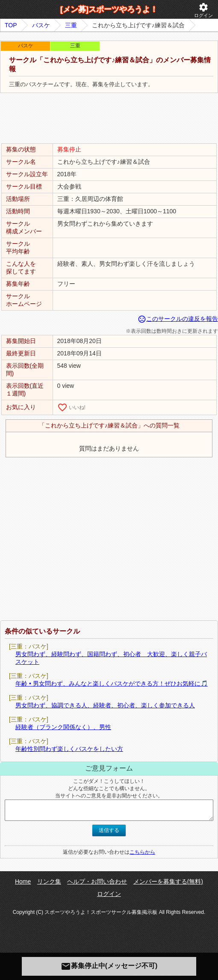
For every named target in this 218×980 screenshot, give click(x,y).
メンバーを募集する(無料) (168, 881)
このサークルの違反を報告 (178, 319)
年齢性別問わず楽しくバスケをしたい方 (69, 749)
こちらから (142, 852)
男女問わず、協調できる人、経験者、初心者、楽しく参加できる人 (105, 705)
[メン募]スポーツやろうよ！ (109, 9)
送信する (109, 830)
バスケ (41, 25)
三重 (71, 25)
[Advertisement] (109, 119)
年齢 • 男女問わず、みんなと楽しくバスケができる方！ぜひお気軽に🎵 (112, 683)
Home (23, 881)
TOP (11, 25)
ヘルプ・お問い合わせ (97, 881)
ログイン (203, 10)
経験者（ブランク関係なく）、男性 (63, 727)
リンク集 (49, 881)
